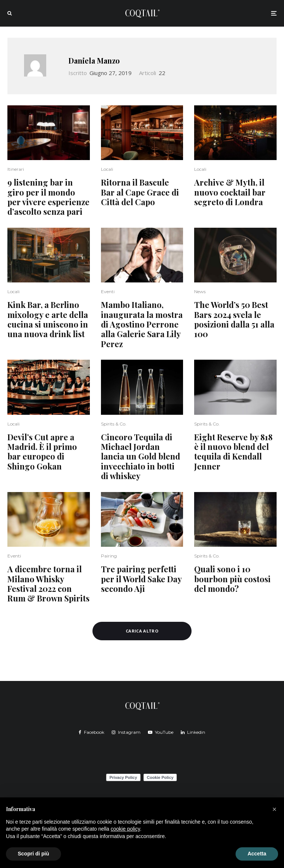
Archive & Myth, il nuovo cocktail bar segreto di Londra (230, 192)
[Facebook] (92, 732)
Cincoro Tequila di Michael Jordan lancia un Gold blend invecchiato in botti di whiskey (141, 457)
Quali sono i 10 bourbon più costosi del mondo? (232, 579)
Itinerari (16, 169)
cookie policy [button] (125, 829)
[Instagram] (126, 732)
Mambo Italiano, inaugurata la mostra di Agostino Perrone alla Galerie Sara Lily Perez (142, 324)
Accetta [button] (257, 854)
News (200, 291)
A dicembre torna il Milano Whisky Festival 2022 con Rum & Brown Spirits (48, 584)
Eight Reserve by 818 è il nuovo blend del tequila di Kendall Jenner (233, 452)
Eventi (108, 291)
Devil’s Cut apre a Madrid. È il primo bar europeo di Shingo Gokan (42, 452)
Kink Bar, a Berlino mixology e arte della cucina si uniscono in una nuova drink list (48, 319)
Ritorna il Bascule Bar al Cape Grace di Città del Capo (140, 192)
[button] (274, 809)
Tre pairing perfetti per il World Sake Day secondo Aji (141, 579)
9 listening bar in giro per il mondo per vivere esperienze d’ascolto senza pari (48, 197)
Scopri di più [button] (33, 854)
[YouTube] (161, 732)
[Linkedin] (193, 732)
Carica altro (142, 631)
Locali (107, 169)
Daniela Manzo (94, 60)
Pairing (109, 556)
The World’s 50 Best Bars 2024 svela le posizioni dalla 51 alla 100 (234, 319)
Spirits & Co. (114, 424)
